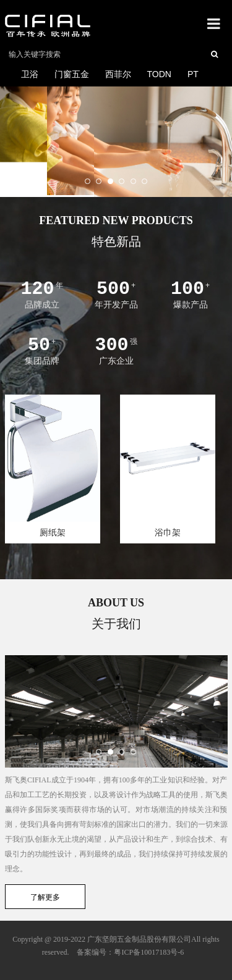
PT (193, 74)
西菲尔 (118, 74)
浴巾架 (168, 532)
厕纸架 (53, 532)
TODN (159, 74)
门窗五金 (72, 74)
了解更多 (45, 897)
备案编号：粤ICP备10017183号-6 (130, 952)
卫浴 (30, 74)
